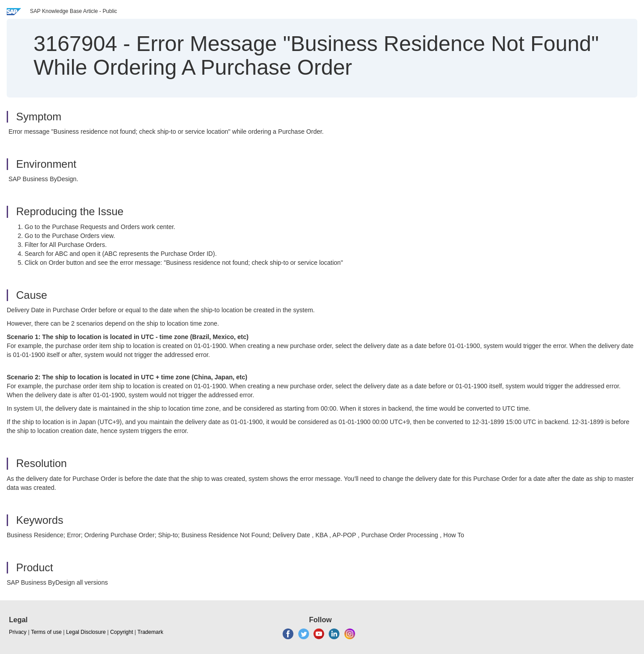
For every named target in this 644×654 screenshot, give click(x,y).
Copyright (121, 632)
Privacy (18, 632)
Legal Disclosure (86, 632)
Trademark (150, 632)
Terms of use (46, 632)
